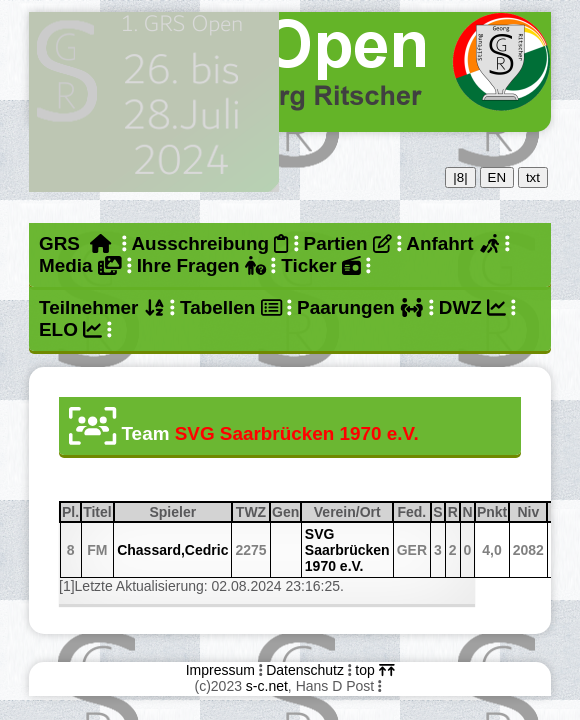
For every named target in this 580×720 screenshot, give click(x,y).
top (374, 670)
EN (497, 177)
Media (80, 265)
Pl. (70, 512)
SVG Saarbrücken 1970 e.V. (347, 550)
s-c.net (267, 686)
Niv (531, 512)
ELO (70, 329)
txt (533, 177)
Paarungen (360, 307)
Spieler (189, 512)
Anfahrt (453, 243)
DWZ (472, 307)
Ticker (320, 265)
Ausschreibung (209, 243)
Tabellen (231, 307)
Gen (285, 512)
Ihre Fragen (201, 265)
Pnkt (492, 512)
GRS (75, 243)
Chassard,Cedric (172, 550)
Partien (348, 243)
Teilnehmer (102, 307)
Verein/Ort (352, 512)
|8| (460, 177)
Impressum (220, 670)
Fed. (412, 512)
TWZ (252, 512)
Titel (97, 512)
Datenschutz (305, 670)
